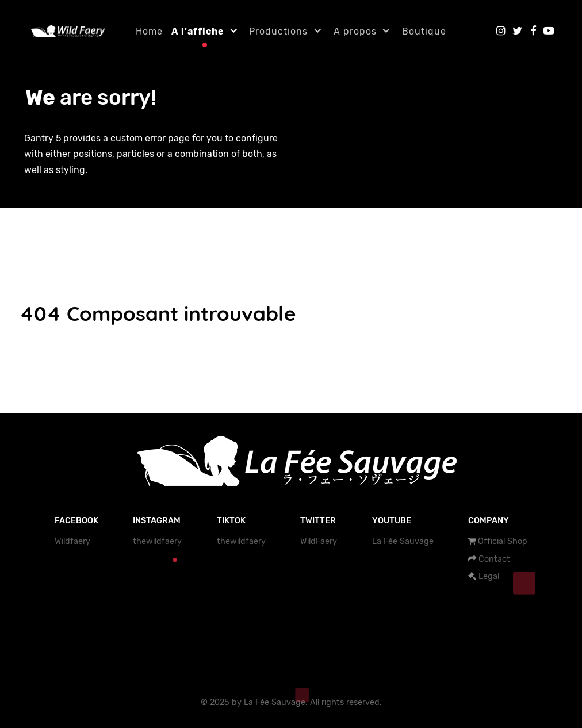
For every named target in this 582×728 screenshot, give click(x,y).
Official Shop (503, 541)
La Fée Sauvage (403, 541)
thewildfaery (157, 541)
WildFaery (319, 541)
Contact (494, 559)
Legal (489, 576)
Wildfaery (72, 541)
